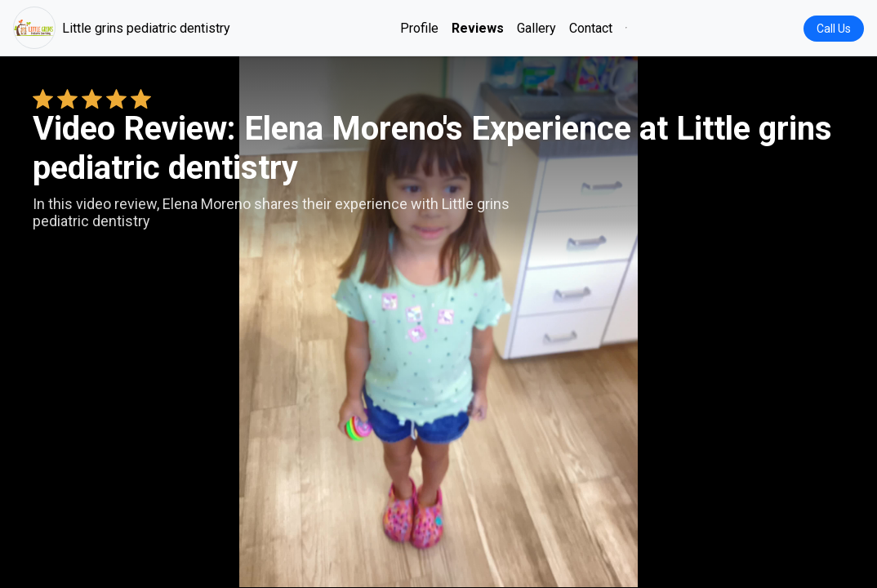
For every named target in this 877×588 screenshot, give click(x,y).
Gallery (536, 28)
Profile (419, 28)
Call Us (834, 29)
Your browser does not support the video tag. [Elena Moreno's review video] (438, 322)
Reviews (478, 28)
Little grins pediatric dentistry (122, 28)
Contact (591, 28)
